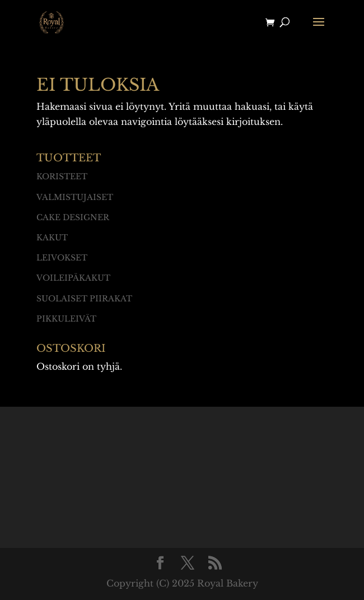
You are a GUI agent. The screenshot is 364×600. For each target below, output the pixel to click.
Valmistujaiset (75, 197)
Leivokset (62, 258)
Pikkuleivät (66, 319)
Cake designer (73, 217)
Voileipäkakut (73, 278)
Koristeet (62, 176)
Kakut (52, 238)
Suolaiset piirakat (84, 299)
